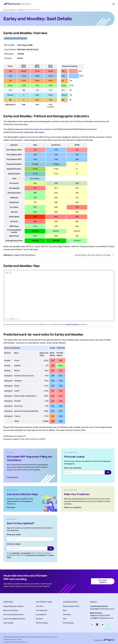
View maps (11, 507)
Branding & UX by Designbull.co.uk (15, 642)
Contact (94, 602)
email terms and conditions (36, 555)
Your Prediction (42, 610)
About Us (47, 637)
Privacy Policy (17, 639)
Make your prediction (73, 507)
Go (108, 472)
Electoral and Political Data (14, 615)
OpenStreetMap (72, 324)
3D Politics (67, 615)
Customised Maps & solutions (14, 619)
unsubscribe (26, 553)
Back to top (107, 629)
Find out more (12, 477)
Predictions (12, 10)
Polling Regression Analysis (13, 606)
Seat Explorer (22, 10)
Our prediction (41, 615)
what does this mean (34, 132)
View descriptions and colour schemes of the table (92, 255)
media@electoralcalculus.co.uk (102, 618)
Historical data (68, 623)
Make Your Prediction (77, 494)
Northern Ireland (42, 623)
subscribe (16, 553)
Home (5, 10)
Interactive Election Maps (22, 494)
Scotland (39, 619)
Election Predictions (11, 610)
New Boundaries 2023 (71, 606)
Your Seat (40, 606)
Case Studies (8, 623)
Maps (65, 610)
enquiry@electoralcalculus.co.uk (102, 609)
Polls (65, 619)
